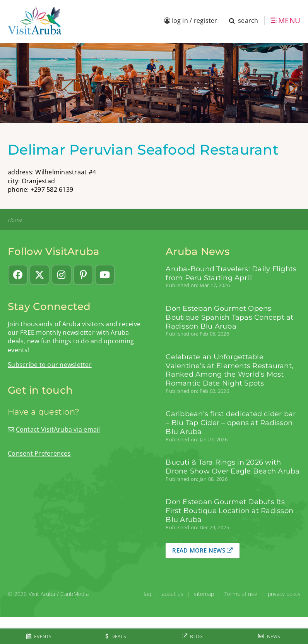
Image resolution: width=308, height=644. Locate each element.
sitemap (204, 594)
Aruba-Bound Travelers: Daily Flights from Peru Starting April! (231, 273)
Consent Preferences (39, 453)
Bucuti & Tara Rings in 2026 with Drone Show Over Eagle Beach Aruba (233, 467)
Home (15, 220)
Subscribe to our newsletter (50, 365)
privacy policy (284, 594)
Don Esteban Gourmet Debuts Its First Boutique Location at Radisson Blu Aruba (229, 511)
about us (173, 594)
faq (147, 594)
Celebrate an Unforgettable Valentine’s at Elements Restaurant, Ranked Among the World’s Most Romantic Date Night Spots (229, 370)
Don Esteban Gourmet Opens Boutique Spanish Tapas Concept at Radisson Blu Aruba (229, 317)
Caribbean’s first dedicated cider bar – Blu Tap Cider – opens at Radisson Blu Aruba (231, 423)
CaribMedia (74, 594)
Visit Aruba (42, 594)
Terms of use (241, 594)
